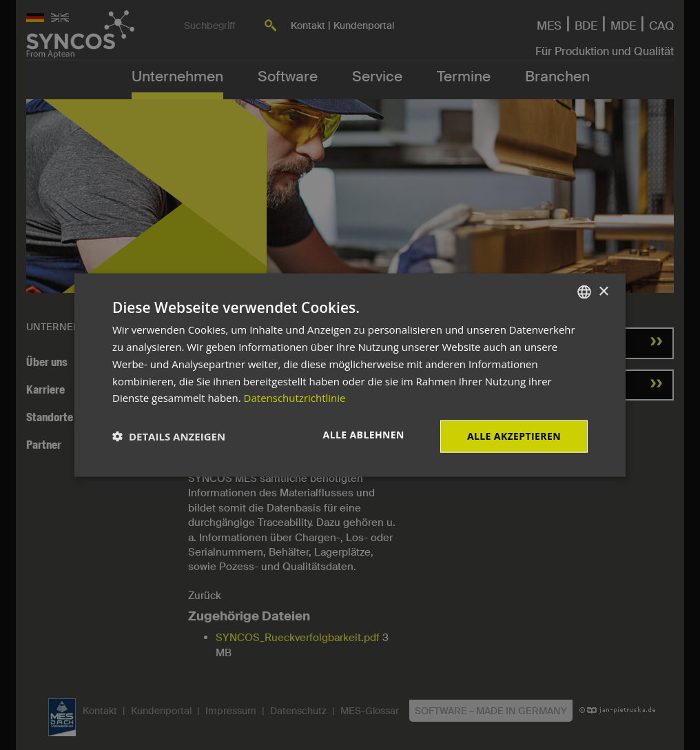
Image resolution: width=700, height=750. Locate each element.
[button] (169, 436)
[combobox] (584, 292)
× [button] (603, 291)
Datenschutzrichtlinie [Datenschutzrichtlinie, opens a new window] (295, 398)
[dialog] (350, 375)
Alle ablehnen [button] (364, 435)
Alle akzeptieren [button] (514, 436)
